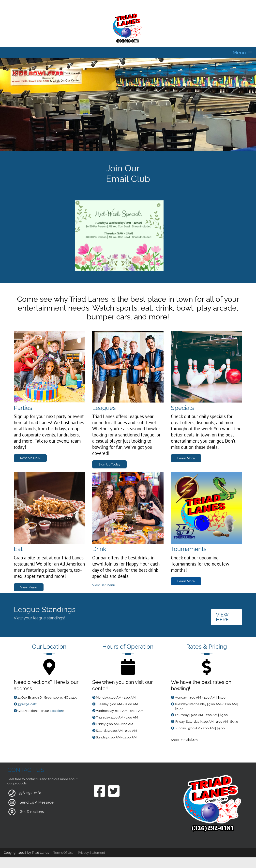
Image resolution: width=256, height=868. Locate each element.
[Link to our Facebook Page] (99, 791)
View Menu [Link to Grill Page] (29, 587)
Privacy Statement (91, 853)
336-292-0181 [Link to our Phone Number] (28, 704)
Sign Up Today (127, 188)
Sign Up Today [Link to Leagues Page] (109, 464)
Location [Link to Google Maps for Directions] (56, 711)
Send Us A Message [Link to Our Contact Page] (37, 802)
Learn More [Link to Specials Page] (186, 458)
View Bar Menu (104, 585)
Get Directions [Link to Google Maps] (32, 812)
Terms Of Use (63, 853)
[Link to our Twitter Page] (114, 791)
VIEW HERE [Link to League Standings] (222, 617)
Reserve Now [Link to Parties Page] (30, 458)
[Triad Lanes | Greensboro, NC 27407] (128, 28)
